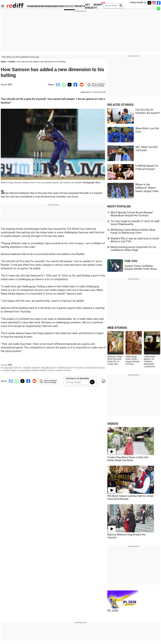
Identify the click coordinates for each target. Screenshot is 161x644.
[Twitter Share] (69, 85)
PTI (10, 85)
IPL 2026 (113, 611)
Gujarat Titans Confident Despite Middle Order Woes (141, 267)
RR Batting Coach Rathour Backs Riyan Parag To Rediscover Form (133, 231)
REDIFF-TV (98, 6)
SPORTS (80, 6)
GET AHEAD (89, 6)
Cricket (12, 62)
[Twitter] (149, 3)
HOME (31, 6)
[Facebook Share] (75, 85)
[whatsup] (159, 8)
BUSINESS (48, 6)
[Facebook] (159, 3)
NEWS (38, 6)
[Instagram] (154, 3)
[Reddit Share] (81, 85)
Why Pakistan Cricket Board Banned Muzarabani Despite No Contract (132, 214)
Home (3, 62)
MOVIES (59, 6)
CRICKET (69, 6)
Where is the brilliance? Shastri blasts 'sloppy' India (147, 188)
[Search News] (120, 6)
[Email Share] (57, 85)
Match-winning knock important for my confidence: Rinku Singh (133, 249)
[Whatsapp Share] (63, 85)
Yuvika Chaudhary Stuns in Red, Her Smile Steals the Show (128, 459)
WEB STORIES (117, 328)
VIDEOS (113, 424)
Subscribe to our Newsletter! (77, 378)
